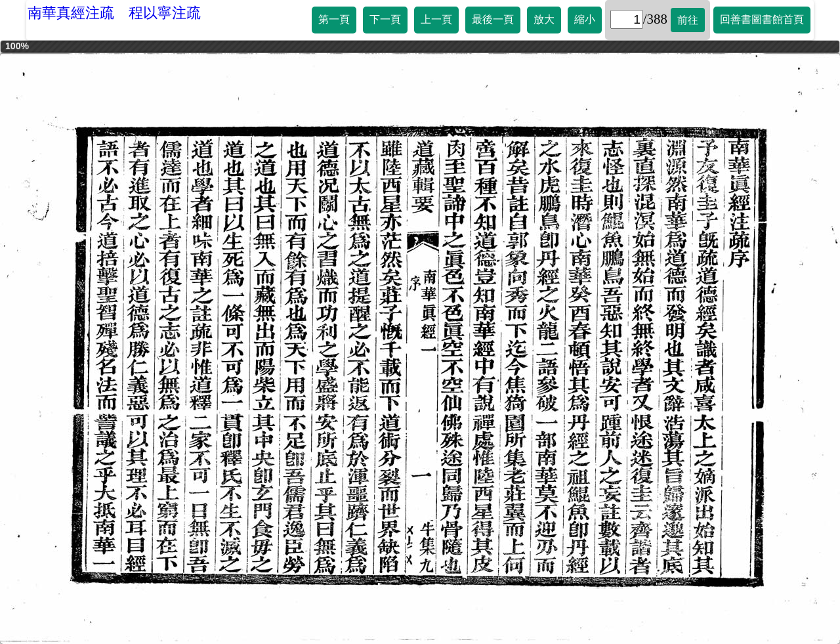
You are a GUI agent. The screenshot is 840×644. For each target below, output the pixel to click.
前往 (688, 20)
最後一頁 (493, 19)
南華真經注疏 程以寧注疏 (114, 13)
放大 (544, 19)
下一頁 (385, 19)
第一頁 (334, 19)
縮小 (585, 19)
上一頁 (436, 19)
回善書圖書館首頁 (762, 19)
